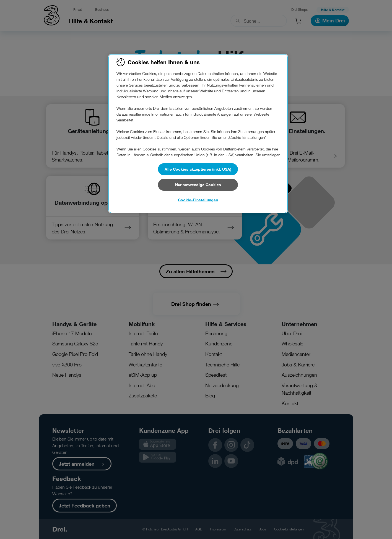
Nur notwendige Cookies (198, 185)
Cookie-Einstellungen (198, 200)
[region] (198, 134)
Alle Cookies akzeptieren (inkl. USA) (198, 169)
